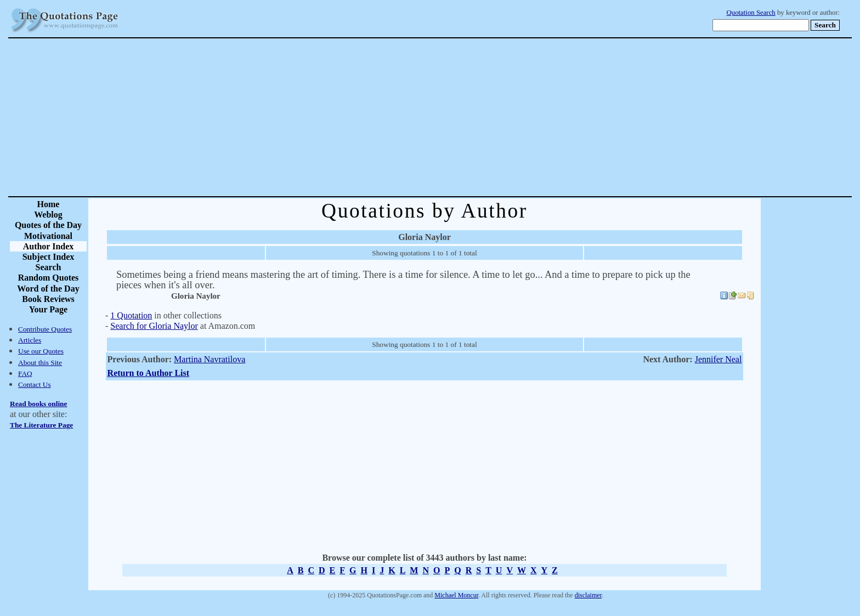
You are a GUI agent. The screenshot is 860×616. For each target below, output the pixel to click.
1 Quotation (131, 315)
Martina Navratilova (210, 359)
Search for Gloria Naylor (154, 326)
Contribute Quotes (45, 329)
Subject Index (49, 257)
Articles (30, 340)
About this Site (40, 363)
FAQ (25, 373)
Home (49, 204)
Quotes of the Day (48, 225)
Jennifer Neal (718, 359)
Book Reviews (48, 299)
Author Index (49, 246)
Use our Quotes (41, 351)
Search (49, 267)
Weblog (48, 215)
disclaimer (588, 595)
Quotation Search (751, 13)
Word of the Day (48, 289)
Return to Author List (149, 373)
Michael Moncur (456, 595)
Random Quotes (49, 278)
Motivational (48, 236)
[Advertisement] (468, 117)
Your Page (48, 309)
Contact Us (35, 384)
